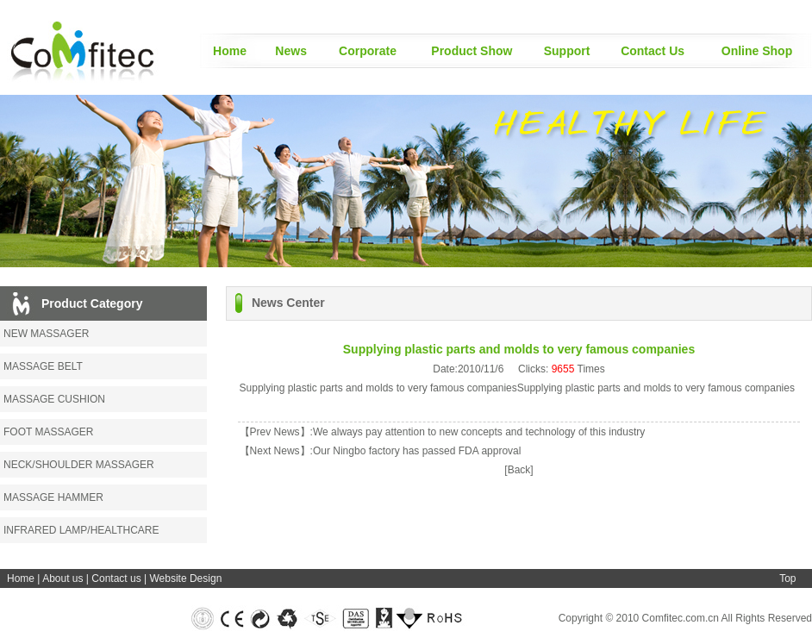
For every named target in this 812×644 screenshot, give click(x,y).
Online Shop (757, 51)
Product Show (472, 51)
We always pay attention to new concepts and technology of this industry (479, 432)
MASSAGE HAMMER (53, 497)
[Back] (518, 470)
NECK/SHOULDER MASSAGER (79, 465)
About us (62, 578)
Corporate (368, 51)
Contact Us (653, 51)
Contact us (116, 578)
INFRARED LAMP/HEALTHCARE (81, 530)
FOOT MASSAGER (48, 432)
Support (567, 51)
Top (787, 578)
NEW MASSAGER (46, 334)
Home (230, 51)
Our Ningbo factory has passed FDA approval (417, 451)
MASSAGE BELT (43, 366)
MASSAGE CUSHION (54, 399)
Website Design (185, 578)
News (291, 51)
